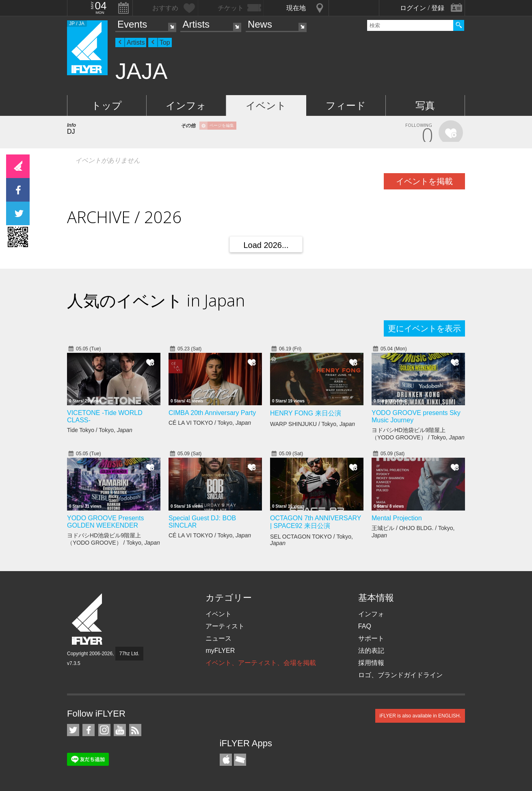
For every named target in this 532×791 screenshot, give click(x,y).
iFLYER (88, 619)
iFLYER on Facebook (89, 730)
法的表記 (371, 651)
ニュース (218, 638)
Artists (196, 24)
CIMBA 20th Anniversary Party (212, 413)
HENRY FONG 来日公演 (306, 413)
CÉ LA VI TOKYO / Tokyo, (210, 423)
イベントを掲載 (424, 181)
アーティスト (225, 626)
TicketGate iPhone (240, 760)
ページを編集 (222, 125)
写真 (425, 105)
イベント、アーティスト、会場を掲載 (261, 663)
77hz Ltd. (129, 654)
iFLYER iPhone (226, 760)
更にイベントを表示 (424, 328)
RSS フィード (135, 730)
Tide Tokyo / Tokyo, (100, 430)
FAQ (365, 626)
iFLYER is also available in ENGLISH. (420, 716)
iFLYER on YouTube (120, 730)
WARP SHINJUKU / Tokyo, (312, 424)
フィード (346, 105)
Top (165, 42)
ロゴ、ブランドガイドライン (400, 675)
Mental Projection (397, 518)
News (260, 24)
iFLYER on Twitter (73, 730)
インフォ (186, 105)
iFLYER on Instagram (104, 730)
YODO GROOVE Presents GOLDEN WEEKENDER (105, 522)
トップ (107, 105)
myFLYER (220, 651)
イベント (266, 105)
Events (132, 24)
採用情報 (371, 663)
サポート (371, 638)
